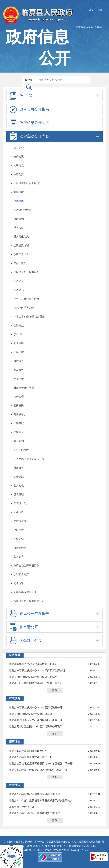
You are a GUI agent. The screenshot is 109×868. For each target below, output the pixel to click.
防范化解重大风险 (24, 308)
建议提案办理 (21, 245)
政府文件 (19, 530)
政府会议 (19, 157)
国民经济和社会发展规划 (28, 183)
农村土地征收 (21, 450)
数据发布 (19, 192)
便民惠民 (19, 406)
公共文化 (19, 486)
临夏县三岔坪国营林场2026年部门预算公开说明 (36, 683)
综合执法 (19, 477)
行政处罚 (19, 290)
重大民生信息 (21, 237)
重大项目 (19, 228)
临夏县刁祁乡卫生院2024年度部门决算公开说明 (36, 726)
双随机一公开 (21, 503)
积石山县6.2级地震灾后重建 (29, 317)
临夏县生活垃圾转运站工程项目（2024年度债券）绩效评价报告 (43, 763)
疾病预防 (19, 352)
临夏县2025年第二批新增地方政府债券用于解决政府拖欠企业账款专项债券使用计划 (43, 800)
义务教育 (19, 557)
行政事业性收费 (22, 210)
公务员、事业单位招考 (26, 299)
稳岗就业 (19, 325)
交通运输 (19, 583)
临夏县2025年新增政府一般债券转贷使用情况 (34, 813)
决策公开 (19, 174)
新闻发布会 (20, 414)
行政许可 (19, 281)
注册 (100, 10)
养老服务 (19, 370)
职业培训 (19, 334)
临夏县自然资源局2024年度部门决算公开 (32, 714)
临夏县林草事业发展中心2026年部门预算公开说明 (37, 670)
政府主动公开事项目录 (26, 566)
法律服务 (19, 432)
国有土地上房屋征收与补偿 (29, 459)
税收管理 (19, 494)
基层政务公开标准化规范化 (29, 601)
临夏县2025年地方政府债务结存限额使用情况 (34, 794)
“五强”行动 (20, 548)
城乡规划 (19, 441)
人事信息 (19, 165)
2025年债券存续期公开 (22, 807)
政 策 (55, 96)
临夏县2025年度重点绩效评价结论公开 (31, 757)
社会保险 (19, 512)
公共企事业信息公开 (25, 592)
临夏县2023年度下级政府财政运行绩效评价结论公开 (38, 770)
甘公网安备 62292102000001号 (28, 846)
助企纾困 (19, 343)
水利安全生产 (21, 574)
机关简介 (19, 148)
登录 (91, 10)
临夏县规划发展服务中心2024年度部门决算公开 (36, 720)
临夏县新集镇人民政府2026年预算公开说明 (33, 664)
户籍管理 (19, 423)
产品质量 (19, 379)
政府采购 (19, 219)
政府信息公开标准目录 (26, 272)
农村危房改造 (21, 521)
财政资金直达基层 (24, 388)
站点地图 (27, 850)
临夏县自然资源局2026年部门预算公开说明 (33, 677)
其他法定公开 (21, 263)
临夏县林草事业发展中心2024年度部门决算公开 (36, 707)
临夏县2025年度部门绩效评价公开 (28, 751)
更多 (55, 690)
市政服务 (19, 468)
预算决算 (19, 201)
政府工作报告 (21, 254)
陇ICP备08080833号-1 (56, 846)
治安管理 (19, 397)
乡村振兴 (19, 361)
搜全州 (29, 80)
